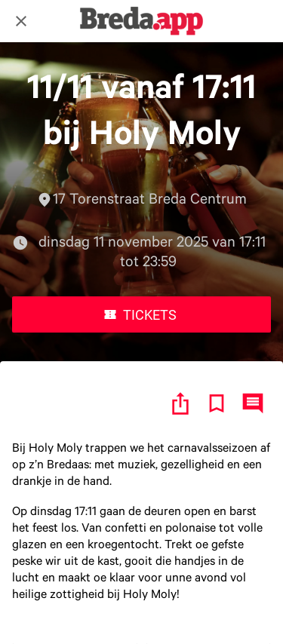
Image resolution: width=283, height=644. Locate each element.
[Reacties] (253, 403)
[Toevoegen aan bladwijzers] (217, 403)
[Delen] (180, 403)
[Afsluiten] (21, 21)
